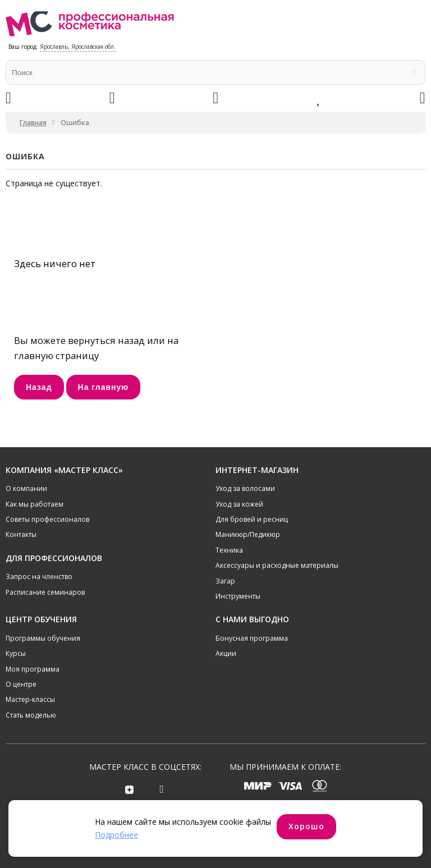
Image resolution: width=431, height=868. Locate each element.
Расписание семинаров (45, 592)
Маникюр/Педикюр (248, 534)
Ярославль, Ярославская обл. (78, 47)
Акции (226, 653)
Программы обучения (43, 638)
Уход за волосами (245, 488)
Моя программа (33, 669)
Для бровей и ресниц (252, 519)
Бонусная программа (252, 638)
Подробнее (116, 835)
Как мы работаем (35, 504)
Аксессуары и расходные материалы (277, 565)
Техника (229, 550)
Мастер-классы (30, 699)
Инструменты (238, 596)
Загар (225, 581)
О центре (21, 684)
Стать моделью (31, 715)
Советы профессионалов (47, 519)
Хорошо (306, 826)
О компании (26, 488)
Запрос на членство (39, 577)
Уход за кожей (239, 504)
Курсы (16, 653)
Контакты (21, 534)
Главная (33, 123)
